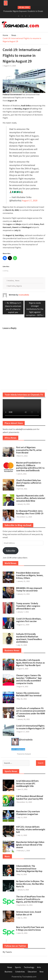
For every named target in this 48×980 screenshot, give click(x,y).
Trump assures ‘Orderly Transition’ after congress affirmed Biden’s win (28, 606)
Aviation (11, 281)
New (41, 972)
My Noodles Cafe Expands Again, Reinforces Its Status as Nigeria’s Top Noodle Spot (30, 663)
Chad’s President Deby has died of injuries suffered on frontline (29, 483)
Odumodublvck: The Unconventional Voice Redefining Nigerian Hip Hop (29, 869)
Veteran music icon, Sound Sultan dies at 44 (29, 913)
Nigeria (19, 286)
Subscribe (11, 551)
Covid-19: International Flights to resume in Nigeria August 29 (30, 727)
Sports (18, 967)
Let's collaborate (18, 749)
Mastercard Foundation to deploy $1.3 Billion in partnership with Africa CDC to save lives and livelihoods (30, 467)
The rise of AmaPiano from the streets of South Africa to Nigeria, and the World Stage (30, 899)
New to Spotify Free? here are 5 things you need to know (30, 928)
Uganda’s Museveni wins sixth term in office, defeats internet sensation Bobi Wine (31, 498)
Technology (29, 967)
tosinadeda (24, 295)
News (17, 281)
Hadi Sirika (12, 286)
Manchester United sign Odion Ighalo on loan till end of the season (30, 845)
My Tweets (7, 952)
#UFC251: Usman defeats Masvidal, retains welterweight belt (31, 829)
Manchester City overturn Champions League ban (28, 813)
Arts (39, 967)
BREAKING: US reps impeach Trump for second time (29, 589)
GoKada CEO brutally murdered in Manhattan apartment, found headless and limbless (29, 638)
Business (8, 972)
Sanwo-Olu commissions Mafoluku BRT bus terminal (29, 694)
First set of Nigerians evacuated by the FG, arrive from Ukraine (29, 450)
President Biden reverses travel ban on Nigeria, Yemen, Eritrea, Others (30, 575)
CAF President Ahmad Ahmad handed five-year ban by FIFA (30, 797)
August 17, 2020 (30, 201)
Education (32, 972)
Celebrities (20, 972)
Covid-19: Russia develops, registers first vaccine (29, 620)
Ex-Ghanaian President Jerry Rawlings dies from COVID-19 (30, 512)
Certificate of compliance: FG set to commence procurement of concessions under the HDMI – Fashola (31, 712)
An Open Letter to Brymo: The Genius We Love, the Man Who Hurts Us (30, 884)
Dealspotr (28, 754)
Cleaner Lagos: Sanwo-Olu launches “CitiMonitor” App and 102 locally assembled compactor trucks (29, 679)
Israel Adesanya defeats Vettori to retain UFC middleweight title (27, 783)
